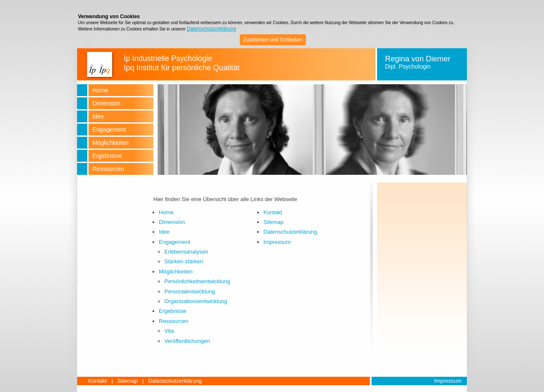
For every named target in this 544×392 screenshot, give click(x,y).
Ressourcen (173, 321)
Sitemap (274, 222)
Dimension (172, 222)
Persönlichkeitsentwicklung (197, 281)
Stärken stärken (184, 261)
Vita (169, 331)
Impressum (277, 242)
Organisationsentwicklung (196, 301)
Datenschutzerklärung (212, 29)
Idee (164, 232)
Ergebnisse (173, 311)
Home (166, 212)
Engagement (175, 242)
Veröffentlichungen (187, 341)
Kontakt (273, 212)
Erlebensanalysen (186, 252)
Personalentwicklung (190, 291)
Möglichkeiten (176, 272)
